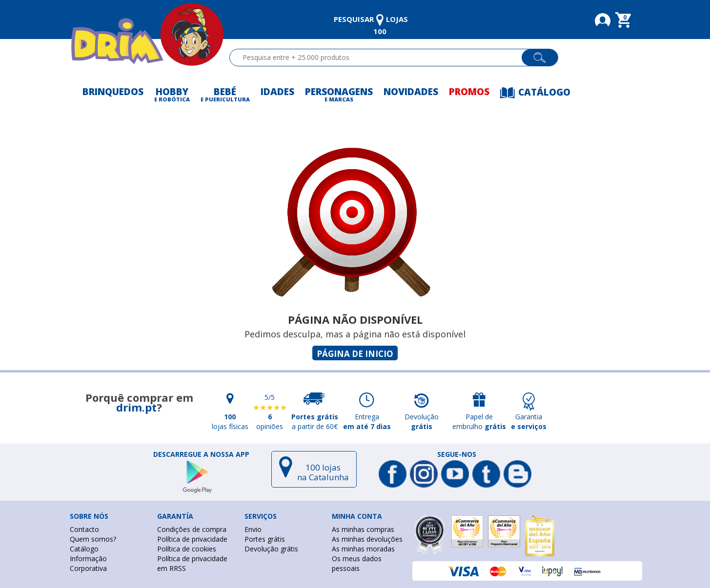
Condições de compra (192, 529)
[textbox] (380, 58)
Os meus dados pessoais (357, 563)
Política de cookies (187, 549)
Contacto (84, 529)
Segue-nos (457, 454)
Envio (253, 529)
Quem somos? (93, 539)
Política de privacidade (192, 539)
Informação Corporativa (88, 563)
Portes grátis (265, 539)
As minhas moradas (363, 549)
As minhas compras (363, 529)
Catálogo (84, 549)
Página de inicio (355, 354)
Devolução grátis (271, 549)
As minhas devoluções (367, 539)
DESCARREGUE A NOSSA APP (201, 454)
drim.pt (136, 407)
